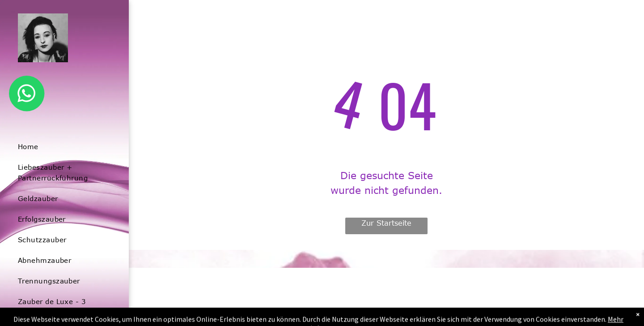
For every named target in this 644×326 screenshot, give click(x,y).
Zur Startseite (386, 223)
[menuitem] (61, 146)
